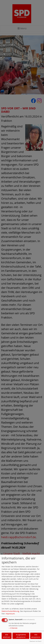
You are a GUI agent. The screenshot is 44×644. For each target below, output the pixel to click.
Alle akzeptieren (36, 636)
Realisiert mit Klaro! (36, 641)
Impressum (10, 614)
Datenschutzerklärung (10, 611)
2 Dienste (13, 628)
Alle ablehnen (7, 636)
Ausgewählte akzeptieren (21, 636)
